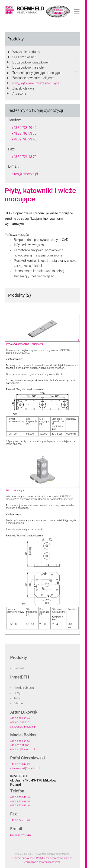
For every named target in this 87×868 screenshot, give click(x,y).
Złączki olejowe (21, 88)
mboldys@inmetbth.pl (23, 750)
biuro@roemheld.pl (21, 835)
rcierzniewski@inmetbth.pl (25, 768)
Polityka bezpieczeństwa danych (54, 858)
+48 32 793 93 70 (24, 133)
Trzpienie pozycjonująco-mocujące (34, 73)
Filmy (17, 693)
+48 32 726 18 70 (24, 157)
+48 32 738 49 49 (24, 128)
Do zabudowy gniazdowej (28, 62)
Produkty (19, 668)
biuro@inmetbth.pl (25, 174)
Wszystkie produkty (24, 52)
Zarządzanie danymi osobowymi (42, 862)
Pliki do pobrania (24, 688)
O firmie (18, 703)
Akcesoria (17, 93)
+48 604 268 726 (20, 723)
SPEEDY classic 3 (22, 57)
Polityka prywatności (24, 858)
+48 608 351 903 (20, 745)
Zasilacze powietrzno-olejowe (31, 78)
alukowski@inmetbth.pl (23, 727)
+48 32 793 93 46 (24, 139)
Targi (17, 698)
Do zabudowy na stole (26, 67)
